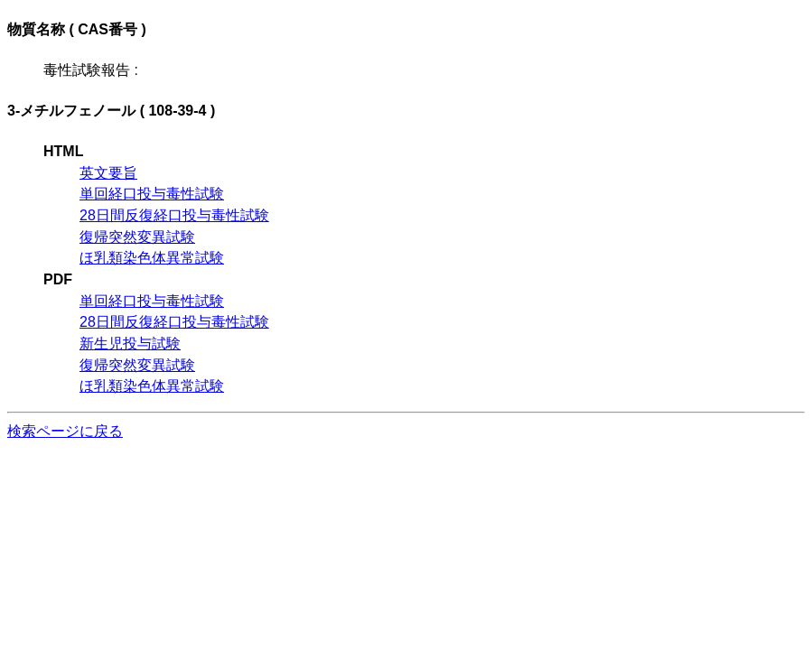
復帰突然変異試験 (137, 237)
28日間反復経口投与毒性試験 (174, 215)
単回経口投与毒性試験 (152, 194)
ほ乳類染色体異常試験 (152, 258)
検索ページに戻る (65, 431)
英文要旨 (108, 173)
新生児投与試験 (130, 344)
